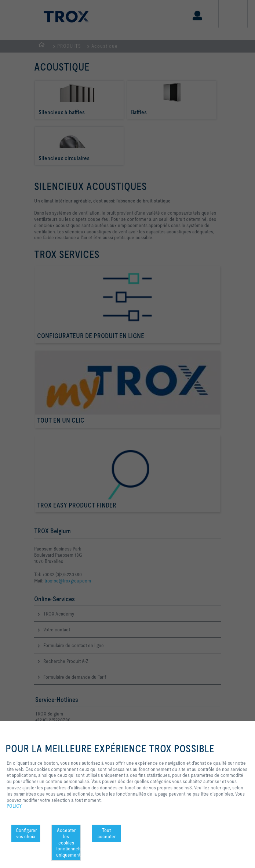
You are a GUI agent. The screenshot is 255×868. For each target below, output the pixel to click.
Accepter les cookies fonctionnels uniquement (68, 842)
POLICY (14, 806)
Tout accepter (107, 833)
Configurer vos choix (26, 833)
